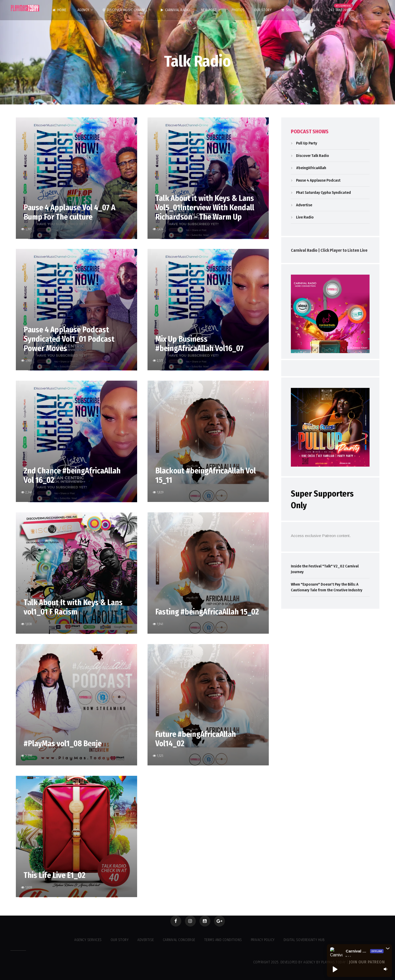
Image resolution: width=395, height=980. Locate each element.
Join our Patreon (367, 962)
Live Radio (305, 217)
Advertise (304, 205)
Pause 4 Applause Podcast (318, 180)
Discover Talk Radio (313, 156)
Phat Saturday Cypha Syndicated (323, 193)
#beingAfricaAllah (311, 168)
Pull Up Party (307, 143)
